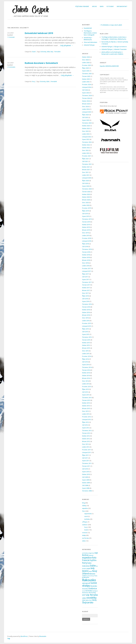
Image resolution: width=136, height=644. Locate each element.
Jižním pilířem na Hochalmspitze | (112, 52)
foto (84, 511)
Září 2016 (85, 299)
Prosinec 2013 (87, 387)
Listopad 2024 (87, 87)
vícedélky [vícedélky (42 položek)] (92, 598)
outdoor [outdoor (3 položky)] (85, 576)
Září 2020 (85, 183)
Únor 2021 (85, 172)
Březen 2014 (86, 378)
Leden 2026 (86, 63)
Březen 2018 (86, 260)
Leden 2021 (86, 175)
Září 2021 (85, 161)
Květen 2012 (86, 436)
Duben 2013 (86, 406)
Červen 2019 (86, 222)
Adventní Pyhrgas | (107, 47)
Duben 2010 (86, 474)
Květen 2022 (86, 145)
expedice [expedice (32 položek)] (87, 558)
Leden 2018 (86, 266)
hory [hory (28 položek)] (85, 563)
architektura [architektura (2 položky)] (85, 553)
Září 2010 (85, 469)
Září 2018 (85, 247)
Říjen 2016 (85, 296)
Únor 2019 (85, 233)
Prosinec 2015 (87, 323)
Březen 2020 (86, 200)
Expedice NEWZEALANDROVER (109, 66)
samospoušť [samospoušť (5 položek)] (86, 583)
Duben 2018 (86, 257)
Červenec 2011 (87, 463)
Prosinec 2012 (87, 417)
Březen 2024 (86, 104)
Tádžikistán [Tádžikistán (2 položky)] (85, 593)
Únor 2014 (85, 381)
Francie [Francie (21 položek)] (86, 560)
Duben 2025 (86, 79)
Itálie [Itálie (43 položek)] (93, 566)
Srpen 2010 (86, 472)
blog (84, 503)
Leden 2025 (86, 82)
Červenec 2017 (87, 282)
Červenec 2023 (87, 123)
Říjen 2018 (85, 244)
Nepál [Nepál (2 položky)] (90, 571)
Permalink (57, 52)
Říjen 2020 (85, 181)
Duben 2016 (86, 312)
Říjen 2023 (85, 115)
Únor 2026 (85, 60)
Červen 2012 (86, 433)
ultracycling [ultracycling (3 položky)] (92, 593)
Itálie (48, 52)
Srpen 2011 (86, 461)
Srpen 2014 (86, 365)
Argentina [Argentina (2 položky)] (92, 553)
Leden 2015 (86, 354)
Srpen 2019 (86, 216)
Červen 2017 (86, 285)
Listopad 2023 (87, 112)
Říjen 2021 (85, 159)
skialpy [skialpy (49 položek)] (86, 586)
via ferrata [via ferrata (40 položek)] (92, 595)
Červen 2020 (86, 192)
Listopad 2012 (87, 420)
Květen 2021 (86, 167)
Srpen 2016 (86, 301)
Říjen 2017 (85, 274)
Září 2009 (85, 477)
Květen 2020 (86, 194)
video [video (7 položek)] (84, 598)
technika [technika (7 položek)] (89, 591)
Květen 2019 (86, 225)
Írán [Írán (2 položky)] (90, 600)
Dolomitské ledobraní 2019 (39, 33)
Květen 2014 (86, 373)
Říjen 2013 (85, 389)
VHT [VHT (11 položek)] (84, 595)
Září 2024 (85, 90)
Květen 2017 (86, 288)
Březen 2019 (86, 230)
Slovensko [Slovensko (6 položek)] (94, 586)
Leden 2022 (86, 153)
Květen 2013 (86, 403)
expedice (85, 508)
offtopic (85, 522)
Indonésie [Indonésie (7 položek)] (86, 566)
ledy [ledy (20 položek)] (93, 568)
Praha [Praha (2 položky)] (96, 576)
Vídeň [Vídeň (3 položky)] (84, 600)
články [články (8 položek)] (94, 600)
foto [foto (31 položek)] (94, 558)
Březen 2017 (86, 290)
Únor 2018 (85, 263)
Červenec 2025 (87, 74)
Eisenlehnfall (88, 28)
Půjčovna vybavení (82, 6)
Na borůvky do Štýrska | (109, 42)
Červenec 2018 (87, 249)
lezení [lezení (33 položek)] (85, 571)
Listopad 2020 (87, 178)
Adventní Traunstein (120, 49)
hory (34, 82)
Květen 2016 (86, 310)
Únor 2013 (85, 411)
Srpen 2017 (86, 280)
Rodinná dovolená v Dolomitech (41, 63)
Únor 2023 (85, 131)
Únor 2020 (85, 203)
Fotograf (110, 6)
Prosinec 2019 (87, 208)
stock (86, 516)
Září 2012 (85, 425)
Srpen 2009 (86, 480)
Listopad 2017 (87, 271)
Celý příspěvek (67, 46)
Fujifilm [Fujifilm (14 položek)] (93, 560)
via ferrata (85, 538)
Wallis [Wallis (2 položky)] (87, 600)
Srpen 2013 (86, 395)
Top (9, 639)
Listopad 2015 (87, 326)
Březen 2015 (86, 348)
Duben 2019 (86, 227)
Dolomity (43, 52)
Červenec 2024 (87, 96)
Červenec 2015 (87, 337)
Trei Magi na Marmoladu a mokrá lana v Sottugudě (90, 33)
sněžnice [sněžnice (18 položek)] (93, 588)
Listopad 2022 (87, 137)
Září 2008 (85, 485)
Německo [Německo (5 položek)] (92, 574)
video (84, 541)
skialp (84, 535)
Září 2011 (85, 458)
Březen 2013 (86, 408)
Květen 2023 (86, 126)
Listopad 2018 (87, 241)
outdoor (85, 525)
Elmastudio (43, 636)
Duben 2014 (86, 376)
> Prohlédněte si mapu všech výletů (111, 25)
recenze (85, 533)
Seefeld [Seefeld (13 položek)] (94, 583)
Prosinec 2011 (87, 450)
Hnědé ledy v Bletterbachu (118, 39)
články (84, 506)
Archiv (94, 6)
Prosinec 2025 (87, 65)
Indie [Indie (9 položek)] (89, 563)
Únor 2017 (85, 293)
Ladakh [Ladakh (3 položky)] (88, 569)
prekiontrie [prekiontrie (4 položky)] (86, 577)
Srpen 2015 (86, 334)
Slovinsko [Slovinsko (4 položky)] (85, 589)
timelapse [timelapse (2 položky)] (95, 591)
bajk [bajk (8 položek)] (96, 553)
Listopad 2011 (87, 452)
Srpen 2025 (86, 71)
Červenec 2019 (87, 219)
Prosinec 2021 (87, 156)
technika (87, 519)
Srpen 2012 (86, 428)
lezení (34, 52)
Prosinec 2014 (87, 356)
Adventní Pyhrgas (89, 45)
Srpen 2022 (86, 139)
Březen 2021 (86, 170)
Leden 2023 (86, 134)
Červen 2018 (86, 252)
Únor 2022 (85, 150)
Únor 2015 (85, 351)
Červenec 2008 (87, 491)
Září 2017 (85, 277)
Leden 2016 (86, 321)
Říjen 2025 (85, 68)
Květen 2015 (86, 343)
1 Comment (11, 37)
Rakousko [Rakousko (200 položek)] (89, 580)
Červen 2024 (86, 98)
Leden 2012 (86, 447)
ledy (52, 52)
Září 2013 (85, 392)
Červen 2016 (86, 307)
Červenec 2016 (87, 304)
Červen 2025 (86, 76)
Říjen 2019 (85, 211)
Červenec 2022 (87, 142)
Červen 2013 (86, 400)
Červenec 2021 (87, 164)
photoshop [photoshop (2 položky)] (91, 576)
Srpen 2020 (86, 186)
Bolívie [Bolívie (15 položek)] (85, 555)
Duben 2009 (86, 483)
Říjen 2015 (85, 329)
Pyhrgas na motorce (120, 47)
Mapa (102, 6)
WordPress (24, 636)
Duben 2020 (86, 197)
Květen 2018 (86, 255)
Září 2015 (85, 332)
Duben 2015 (86, 345)
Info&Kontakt (122, 6)
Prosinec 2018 (87, 238)
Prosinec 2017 (87, 268)
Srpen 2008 (86, 488)
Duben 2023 (86, 128)
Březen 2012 (86, 441)
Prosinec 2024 (87, 84)
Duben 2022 (86, 148)
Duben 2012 (86, 439)
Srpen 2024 (86, 93)
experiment (88, 514)
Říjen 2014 (85, 359)
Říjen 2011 (85, 455)
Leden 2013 (86, 414)
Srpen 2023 (86, 120)
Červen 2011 (86, 466)
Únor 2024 (85, 107)
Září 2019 (85, 214)
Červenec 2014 (87, 367)
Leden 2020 (86, 205)
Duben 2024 (86, 101)
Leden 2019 (86, 236)
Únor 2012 (85, 444)
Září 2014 (85, 362)
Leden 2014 (86, 384)
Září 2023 (85, 117)
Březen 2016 (86, 315)
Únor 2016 (85, 318)
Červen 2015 (86, 340)
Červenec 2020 (87, 189)
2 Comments (11, 67)
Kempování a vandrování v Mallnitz (112, 54)
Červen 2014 (86, 370)
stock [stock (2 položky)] (84, 591)
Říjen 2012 (85, 422)
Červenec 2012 (87, 431)
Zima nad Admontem (90, 42)
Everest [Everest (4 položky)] (91, 555)
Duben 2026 (86, 57)
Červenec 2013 (87, 398)
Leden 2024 (86, 109)
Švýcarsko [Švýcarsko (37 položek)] (88, 602)
